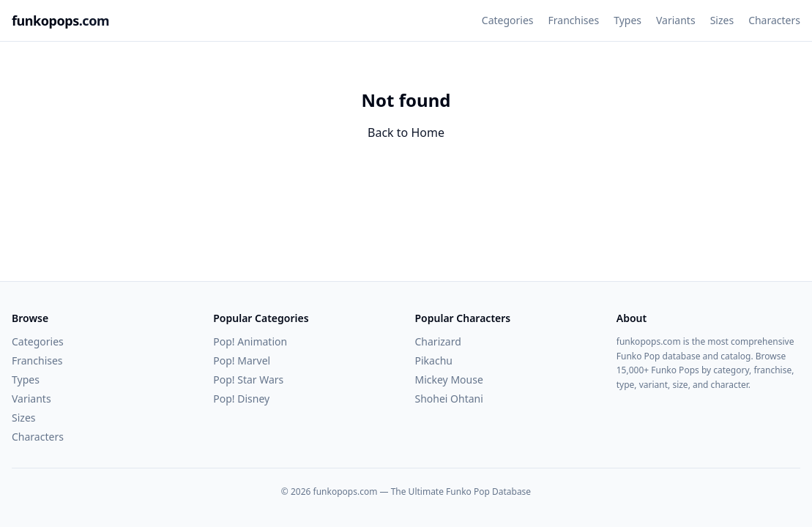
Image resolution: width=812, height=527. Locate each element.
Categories (508, 20)
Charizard (438, 341)
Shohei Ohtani (449, 399)
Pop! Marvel (242, 360)
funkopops (60, 20)
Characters (774, 20)
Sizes (722, 20)
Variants (676, 20)
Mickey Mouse (449, 380)
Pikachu (434, 360)
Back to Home (406, 132)
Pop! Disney (241, 399)
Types (627, 20)
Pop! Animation (250, 341)
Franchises (574, 20)
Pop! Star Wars (248, 380)
